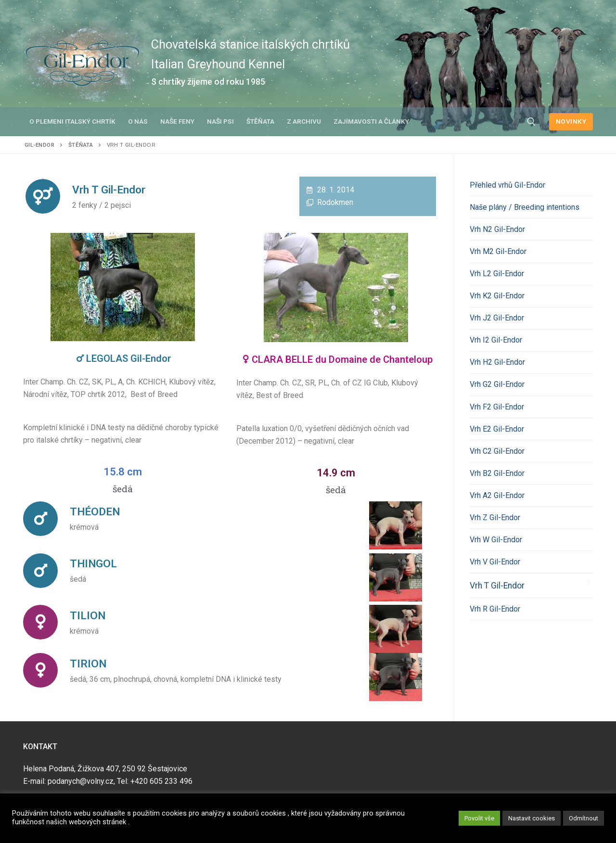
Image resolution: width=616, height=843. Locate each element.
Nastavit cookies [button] (532, 818)
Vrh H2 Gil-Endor (497, 362)
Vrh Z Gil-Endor (495, 517)
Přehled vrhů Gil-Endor (507, 185)
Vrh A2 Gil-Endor (497, 495)
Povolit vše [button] (479, 818)
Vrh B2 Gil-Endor (497, 473)
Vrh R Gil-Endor (495, 609)
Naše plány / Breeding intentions (525, 207)
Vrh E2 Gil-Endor (497, 429)
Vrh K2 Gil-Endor (497, 296)
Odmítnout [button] (584, 818)
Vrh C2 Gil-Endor (497, 451)
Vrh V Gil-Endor (495, 562)
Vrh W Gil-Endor (496, 540)
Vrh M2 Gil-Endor (498, 251)
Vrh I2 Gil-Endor (496, 340)
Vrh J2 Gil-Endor (497, 318)
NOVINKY (571, 121)
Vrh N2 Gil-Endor (497, 229)
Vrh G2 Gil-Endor (497, 384)
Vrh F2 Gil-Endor (497, 407)
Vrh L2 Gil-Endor (497, 274)
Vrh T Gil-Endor (497, 586)
